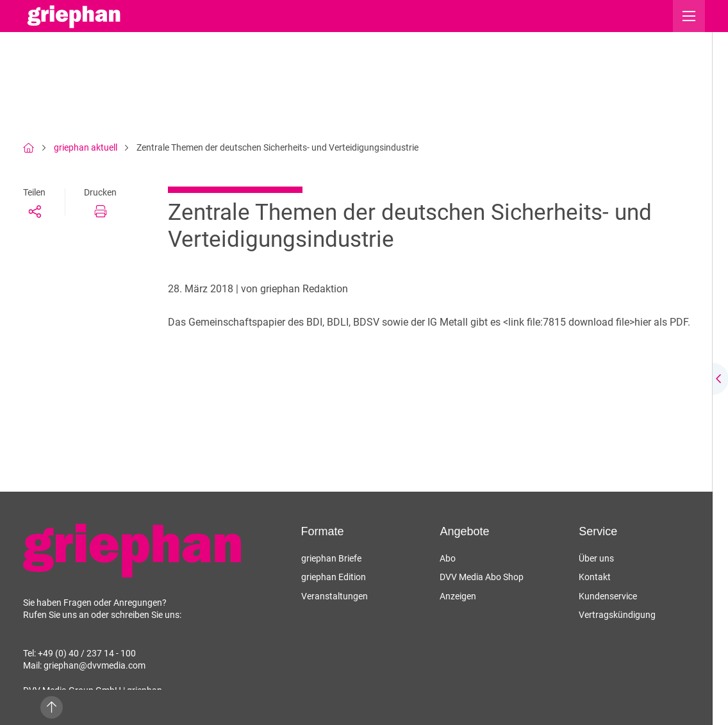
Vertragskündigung (617, 615)
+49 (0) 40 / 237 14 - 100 (87, 653)
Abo (448, 558)
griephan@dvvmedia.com (95, 665)
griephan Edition (334, 577)
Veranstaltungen (335, 596)
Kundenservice (608, 596)
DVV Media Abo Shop (482, 577)
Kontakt (595, 577)
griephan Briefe (331, 558)
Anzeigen (458, 596)
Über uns (596, 558)
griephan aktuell (86, 147)
